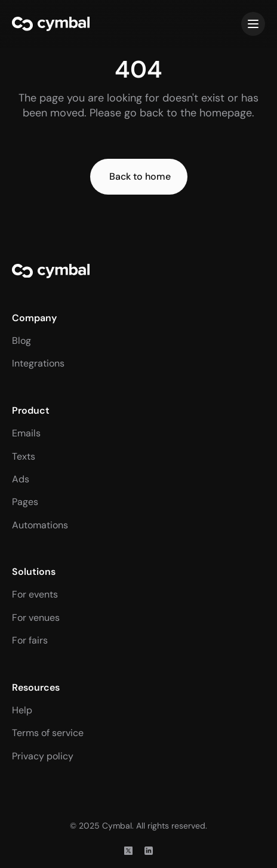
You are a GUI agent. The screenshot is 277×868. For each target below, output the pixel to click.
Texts (24, 456)
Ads (21, 479)
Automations (40, 525)
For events (35, 594)
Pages (25, 502)
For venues (36, 618)
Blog (21, 341)
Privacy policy (43, 756)
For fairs (30, 640)
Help (22, 710)
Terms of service (48, 733)
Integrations (38, 363)
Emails (26, 433)
